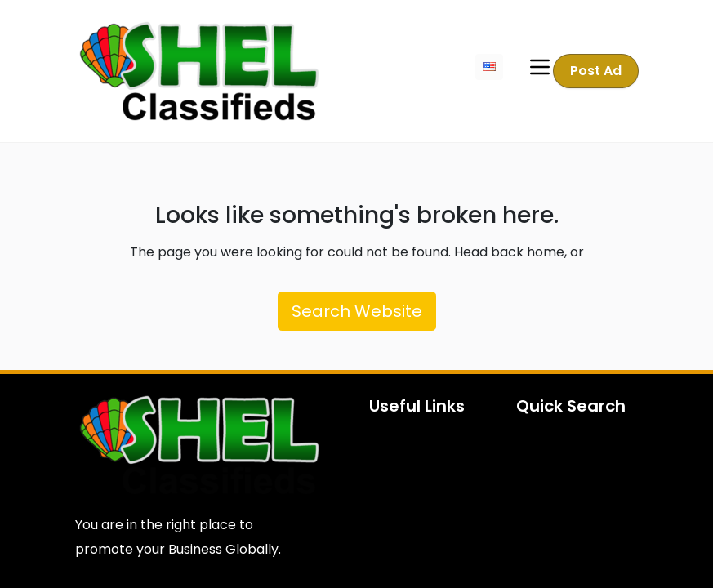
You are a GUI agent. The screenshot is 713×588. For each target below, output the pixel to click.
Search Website (357, 311)
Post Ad (597, 71)
